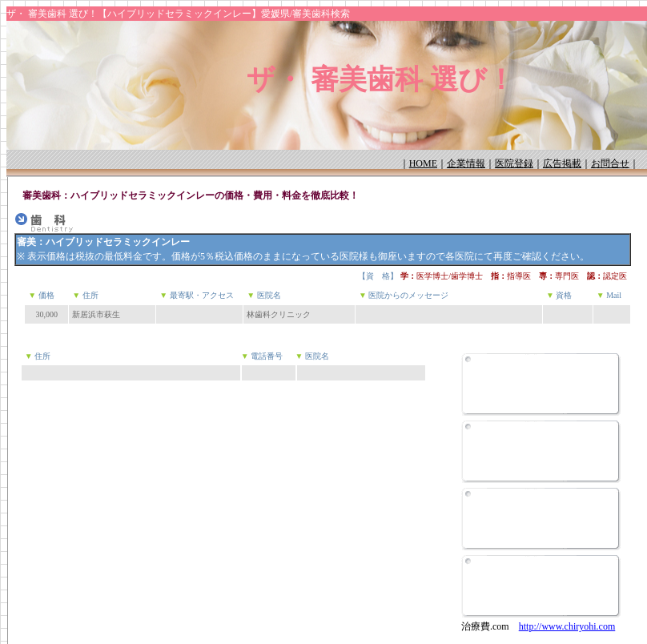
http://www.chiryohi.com (567, 626)
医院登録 (514, 163)
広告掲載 (562, 163)
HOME (423, 163)
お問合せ (610, 163)
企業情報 (466, 163)
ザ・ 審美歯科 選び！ (381, 80)
